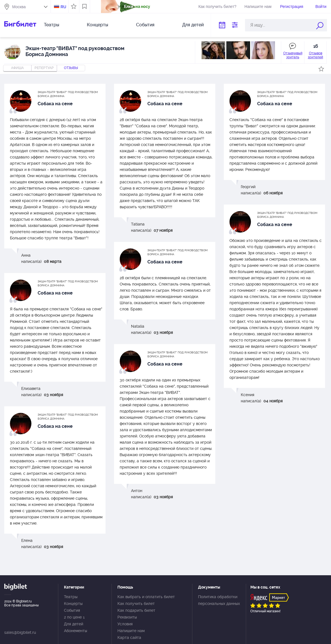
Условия (125, 624)
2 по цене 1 (74, 617)
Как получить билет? (217, 7)
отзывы (71, 68)
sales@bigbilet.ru (20, 632)
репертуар (44, 68)
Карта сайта (129, 637)
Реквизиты (127, 617)
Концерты (97, 25)
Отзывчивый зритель (293, 55)
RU (63, 7)
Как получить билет (136, 604)
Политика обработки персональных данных (219, 600)
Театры (51, 25)
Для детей (193, 25)
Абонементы (76, 631)
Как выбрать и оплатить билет (146, 597)
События (145, 25)
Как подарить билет (136, 610)
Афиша (17, 68)
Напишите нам (258, 7)
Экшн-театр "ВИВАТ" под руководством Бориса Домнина (68, 94)
